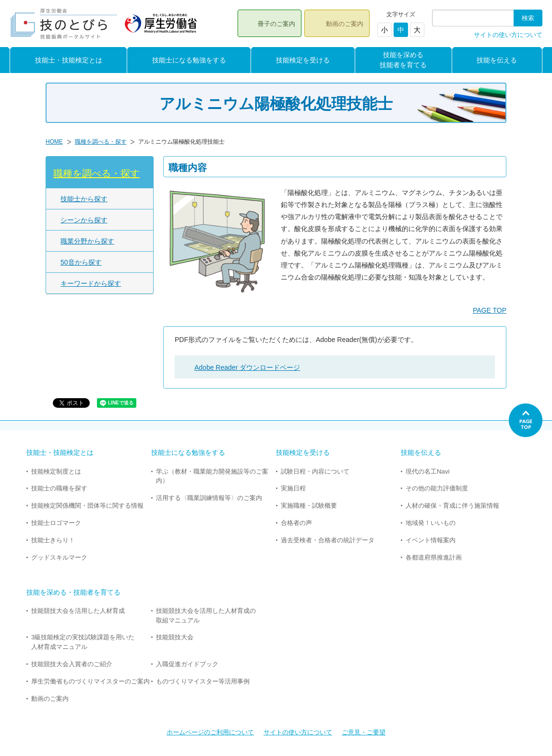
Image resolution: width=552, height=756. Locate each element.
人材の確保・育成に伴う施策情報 (452, 506)
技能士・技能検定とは (69, 60)
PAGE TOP (490, 310)
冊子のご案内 (276, 24)
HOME (54, 142)
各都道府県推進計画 (434, 557)
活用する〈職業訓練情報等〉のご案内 (209, 498)
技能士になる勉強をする (189, 60)
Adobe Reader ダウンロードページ (247, 367)
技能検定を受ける (303, 60)
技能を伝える (497, 60)
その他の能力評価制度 (437, 488)
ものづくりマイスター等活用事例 (203, 681)
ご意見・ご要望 (364, 732)
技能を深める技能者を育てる (403, 60)
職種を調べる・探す (101, 142)
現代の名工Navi (427, 471)
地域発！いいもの (431, 523)
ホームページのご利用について (210, 732)
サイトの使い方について (508, 35)
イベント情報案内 (431, 540)
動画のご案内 (345, 24)
